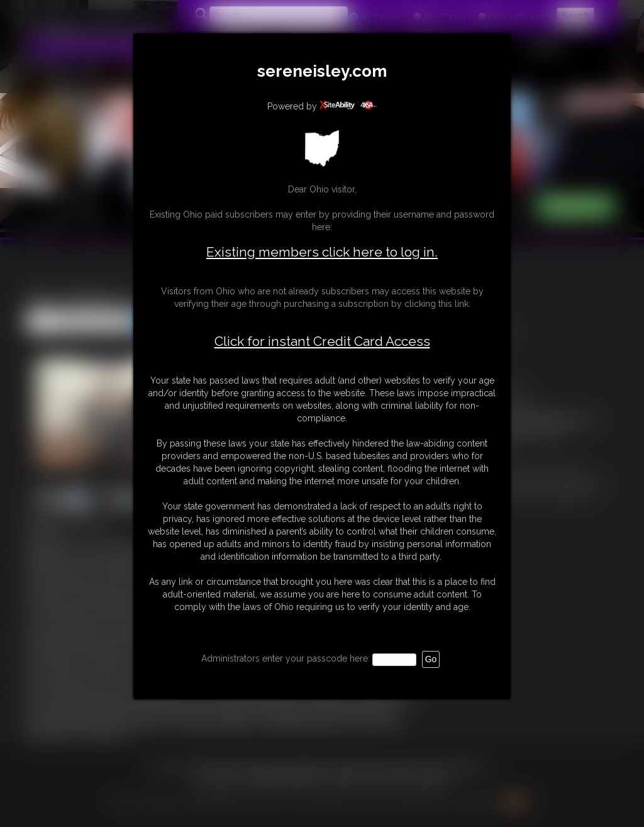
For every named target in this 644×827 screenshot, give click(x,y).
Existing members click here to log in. (322, 252)
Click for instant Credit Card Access (322, 341)
